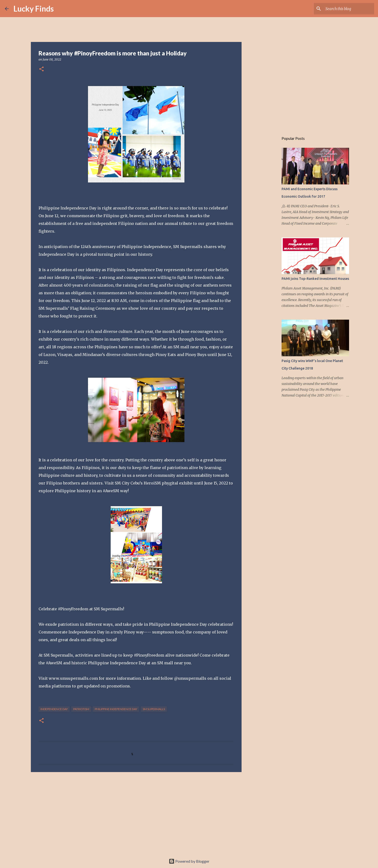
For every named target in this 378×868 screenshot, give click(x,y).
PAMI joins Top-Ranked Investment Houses (315, 279)
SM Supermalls (154, 709)
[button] (41, 69)
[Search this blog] (349, 9)
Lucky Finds (34, 9)
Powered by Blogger (189, 861)
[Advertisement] (136, 813)
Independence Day (54, 709)
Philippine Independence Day (116, 709)
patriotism (81, 709)
